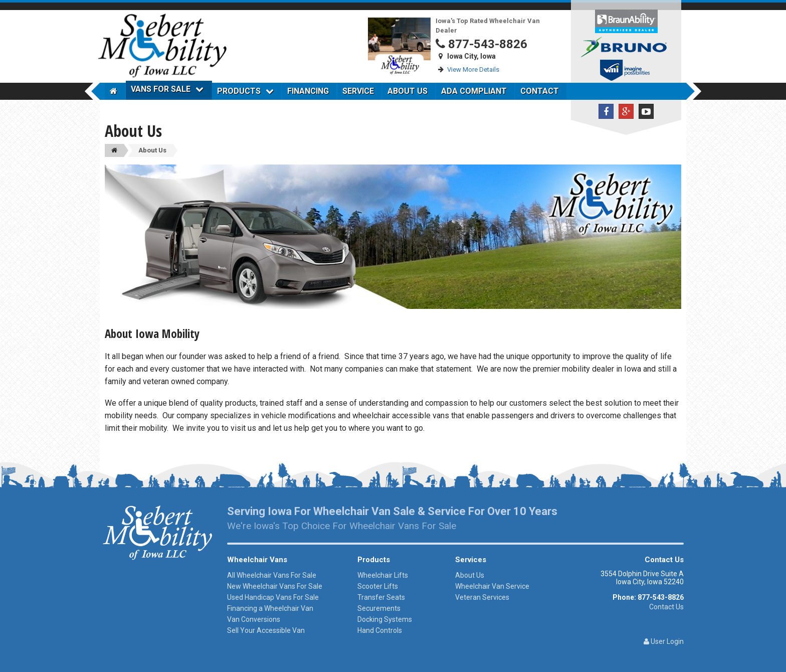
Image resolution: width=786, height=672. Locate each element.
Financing (308, 91)
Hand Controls (380, 630)
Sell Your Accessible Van (266, 630)
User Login (664, 641)
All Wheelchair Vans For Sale (272, 575)
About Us (408, 91)
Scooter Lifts (378, 586)
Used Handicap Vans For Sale (273, 597)
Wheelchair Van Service (492, 586)
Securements (379, 608)
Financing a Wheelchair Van (270, 608)
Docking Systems (385, 619)
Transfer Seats (381, 597)
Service (358, 91)
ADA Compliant (474, 91)
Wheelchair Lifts (383, 575)
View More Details (473, 69)
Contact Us (666, 607)
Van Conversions (254, 619)
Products (245, 91)
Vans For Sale (167, 89)
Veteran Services (482, 597)
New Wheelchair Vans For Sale (275, 586)
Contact (540, 91)
